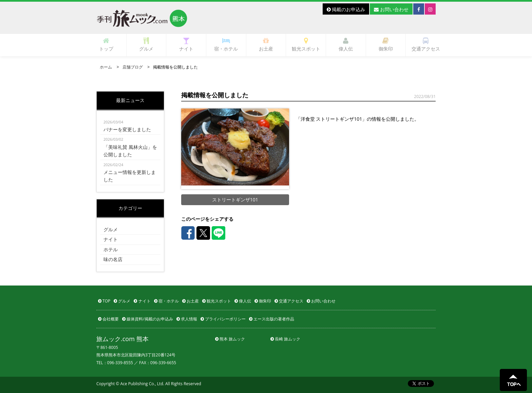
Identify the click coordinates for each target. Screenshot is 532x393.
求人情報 (187, 319)
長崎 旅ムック (285, 339)
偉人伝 (346, 45)
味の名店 (113, 259)
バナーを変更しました (130, 125)
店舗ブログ (133, 67)
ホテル (111, 249)
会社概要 (108, 319)
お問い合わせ (391, 9)
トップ (106, 45)
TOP (104, 301)
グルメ (146, 45)
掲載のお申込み (346, 9)
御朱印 (386, 45)
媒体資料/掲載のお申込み (148, 319)
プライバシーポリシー (223, 319)
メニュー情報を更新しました (130, 172)
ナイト (186, 45)
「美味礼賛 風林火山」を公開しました (130, 147)
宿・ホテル (226, 45)
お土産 (266, 45)
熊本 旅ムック (230, 339)
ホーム (106, 67)
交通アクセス (426, 45)
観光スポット (306, 45)
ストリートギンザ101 (235, 200)
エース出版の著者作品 (272, 319)
